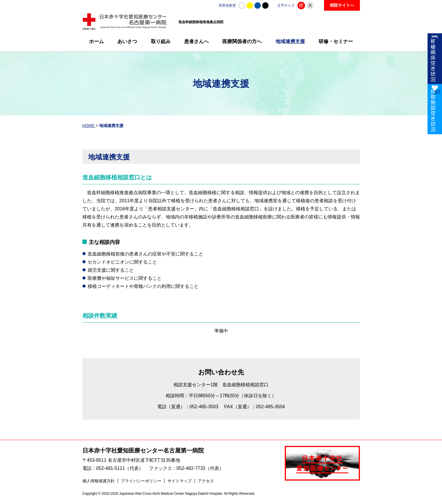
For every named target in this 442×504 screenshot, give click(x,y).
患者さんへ (196, 42)
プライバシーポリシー (141, 483)
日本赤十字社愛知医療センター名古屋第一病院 (143, 451)
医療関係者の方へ (242, 42)
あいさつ (127, 42)
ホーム (96, 42)
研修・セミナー (336, 42)
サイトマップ (180, 483)
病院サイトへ (342, 5)
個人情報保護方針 (99, 483)
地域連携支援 (290, 42)
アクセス (206, 483)
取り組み (161, 42)
